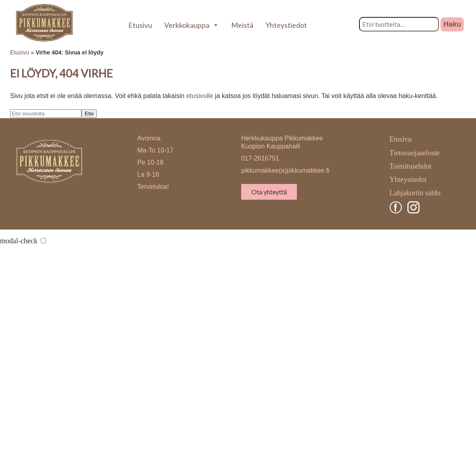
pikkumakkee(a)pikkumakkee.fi (285, 170)
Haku (452, 24)
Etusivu (140, 25)
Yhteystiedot (286, 25)
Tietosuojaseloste (415, 153)
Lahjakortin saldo (415, 193)
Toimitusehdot (411, 166)
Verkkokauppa (192, 25)
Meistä (242, 25)
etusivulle (200, 96)
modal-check (19, 241)
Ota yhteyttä (269, 192)
